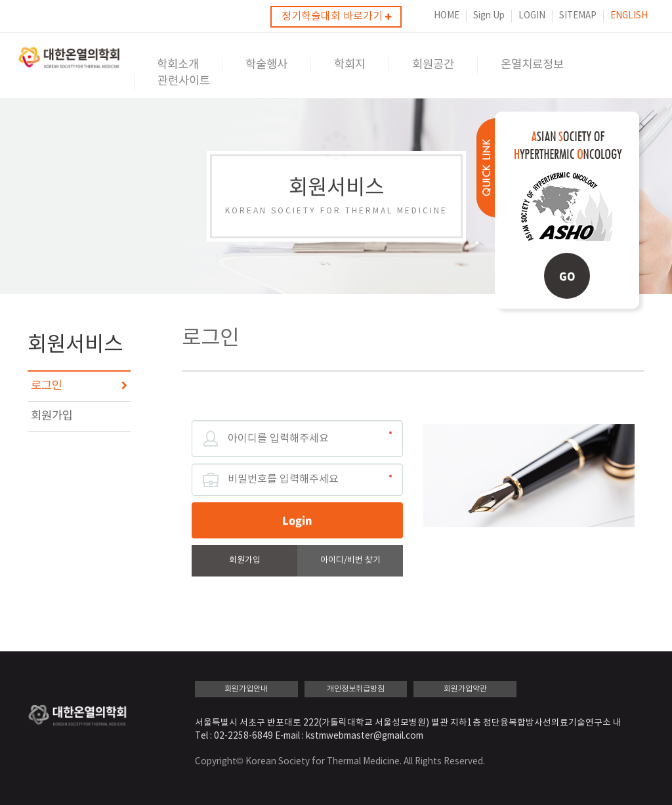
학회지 (350, 65)
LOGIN (532, 16)
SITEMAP (578, 16)
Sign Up (489, 16)
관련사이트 (184, 81)
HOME (447, 16)
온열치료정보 (532, 65)
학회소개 (178, 65)
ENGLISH (629, 16)
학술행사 (266, 65)
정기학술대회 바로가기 (336, 16)
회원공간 (433, 65)
